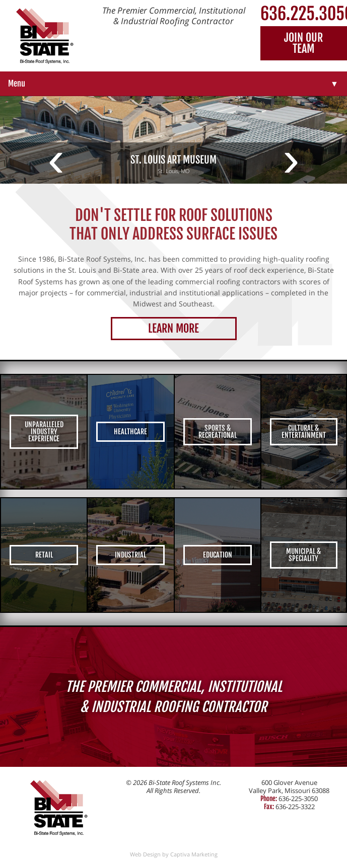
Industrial (130, 555)
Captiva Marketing (194, 854)
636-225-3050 (298, 799)
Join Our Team (303, 43)
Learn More (173, 328)
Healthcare (130, 431)
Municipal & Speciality (303, 555)
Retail (44, 555)
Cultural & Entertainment (304, 431)
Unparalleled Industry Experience (44, 431)
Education (218, 555)
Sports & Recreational (218, 431)
